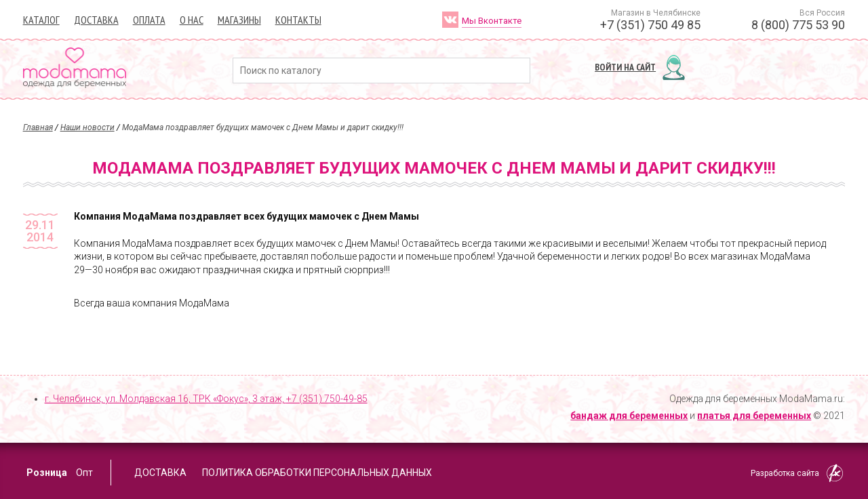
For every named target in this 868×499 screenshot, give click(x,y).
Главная (38, 127)
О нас (192, 20)
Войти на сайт (625, 67)
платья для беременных (754, 416)
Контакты (298, 20)
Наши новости (87, 127)
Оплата (149, 20)
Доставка (96, 20)
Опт (84, 473)
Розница (47, 473)
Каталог (41, 20)
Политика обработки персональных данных (317, 473)
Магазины (239, 20)
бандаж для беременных (629, 416)
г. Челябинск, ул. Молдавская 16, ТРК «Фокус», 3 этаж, (206, 399)
